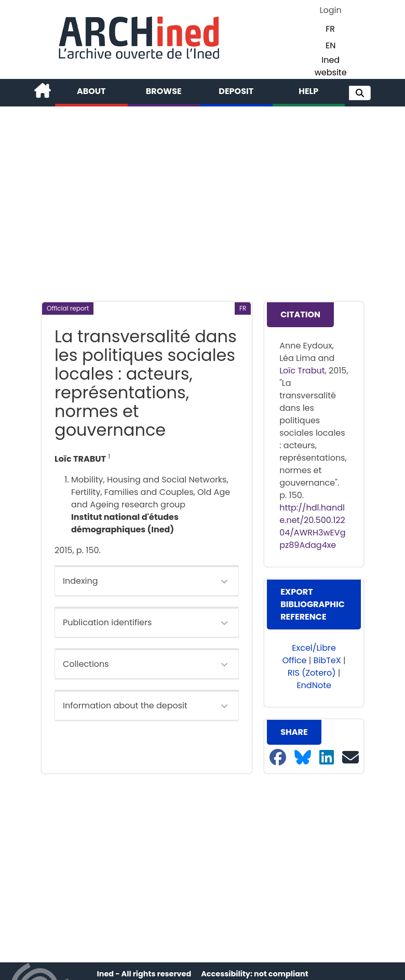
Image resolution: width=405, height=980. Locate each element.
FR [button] (330, 29)
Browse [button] (164, 91)
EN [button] (330, 45)
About (91, 91)
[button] (360, 93)
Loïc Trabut (302, 371)
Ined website (331, 66)
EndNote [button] (314, 685)
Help (308, 91)
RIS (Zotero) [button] (312, 673)
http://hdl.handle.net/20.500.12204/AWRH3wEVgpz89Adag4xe (312, 526)
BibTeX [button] (327, 660)
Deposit (236, 91)
